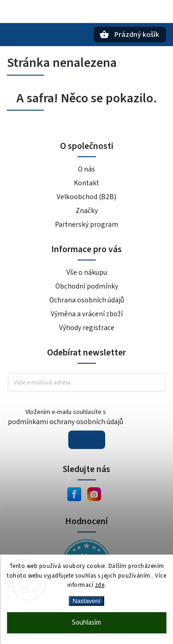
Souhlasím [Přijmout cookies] (86, 623)
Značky (87, 211)
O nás (86, 169)
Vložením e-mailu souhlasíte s (66, 417)
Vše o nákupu (87, 272)
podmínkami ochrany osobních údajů (66, 422)
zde (100, 585)
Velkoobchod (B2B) (86, 197)
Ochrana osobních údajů (87, 300)
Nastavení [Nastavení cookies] (86, 601)
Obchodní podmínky (87, 286)
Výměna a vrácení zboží (87, 314)
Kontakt (86, 183)
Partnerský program (86, 225)
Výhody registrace (87, 328)
